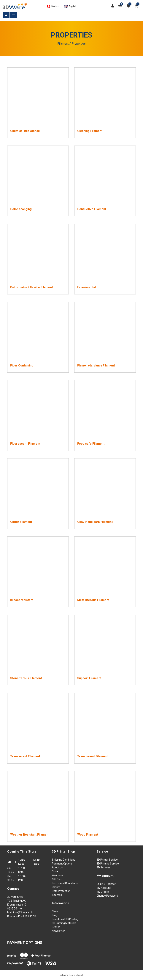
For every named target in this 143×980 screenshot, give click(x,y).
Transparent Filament (92, 756)
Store (55, 871)
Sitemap (57, 895)
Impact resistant (22, 600)
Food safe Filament (91, 444)
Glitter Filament (21, 522)
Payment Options (62, 864)
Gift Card (57, 879)
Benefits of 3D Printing (65, 919)
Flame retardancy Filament (96, 365)
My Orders (103, 892)
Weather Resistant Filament (30, 835)
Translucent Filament (25, 756)
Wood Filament (88, 835)
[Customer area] (114, 6)
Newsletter (58, 931)
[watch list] (129, 6)
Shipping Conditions (64, 860)
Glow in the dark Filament (95, 522)
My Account (104, 888)
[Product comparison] (121, 6)
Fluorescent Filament (25, 444)
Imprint (56, 887)
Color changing (21, 209)
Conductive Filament (92, 209)
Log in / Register (106, 884)
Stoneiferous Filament (26, 678)
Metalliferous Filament (93, 600)
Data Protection (61, 891)
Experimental (86, 287)
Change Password (107, 896)
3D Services (104, 867)
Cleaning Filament (90, 131)
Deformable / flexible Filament (32, 287)
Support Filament (89, 678)
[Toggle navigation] (13, 15)
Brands (56, 927)
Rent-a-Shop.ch (76, 975)
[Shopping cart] (138, 6)
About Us (57, 867)
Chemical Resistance (25, 131)
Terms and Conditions (65, 883)
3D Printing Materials (64, 923)
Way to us (58, 875)
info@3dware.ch (23, 912)
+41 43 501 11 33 (26, 916)
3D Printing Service (108, 864)
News (55, 911)
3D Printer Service (107, 860)
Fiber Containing (22, 365)
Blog (55, 915)
